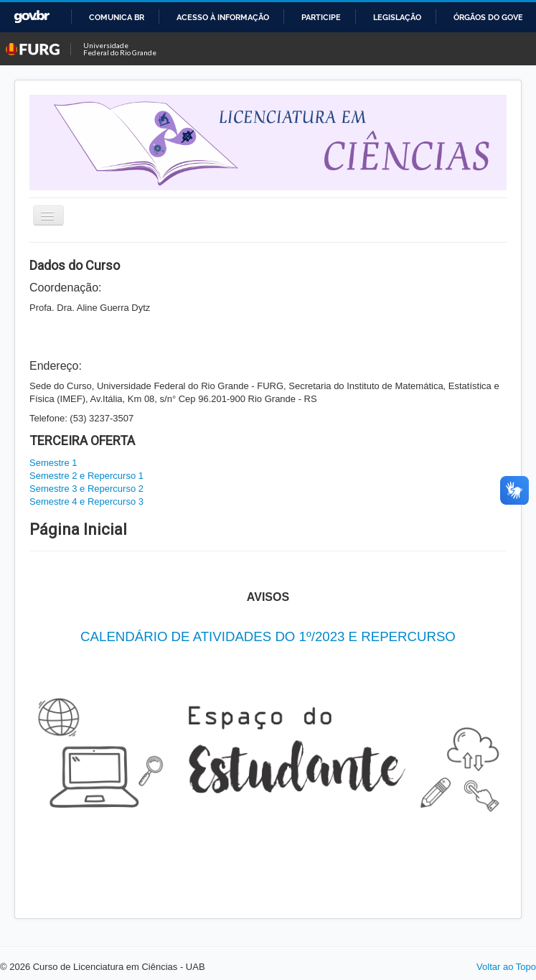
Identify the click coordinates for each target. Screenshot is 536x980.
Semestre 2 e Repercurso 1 (86, 476)
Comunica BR (117, 17)
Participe (321, 17)
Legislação (397, 17)
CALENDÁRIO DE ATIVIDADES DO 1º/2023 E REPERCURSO (268, 636)
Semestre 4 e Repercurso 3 (86, 501)
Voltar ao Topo (506, 967)
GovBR (32, 17)
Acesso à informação (223, 17)
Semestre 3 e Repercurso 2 (86, 489)
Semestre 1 (53, 463)
